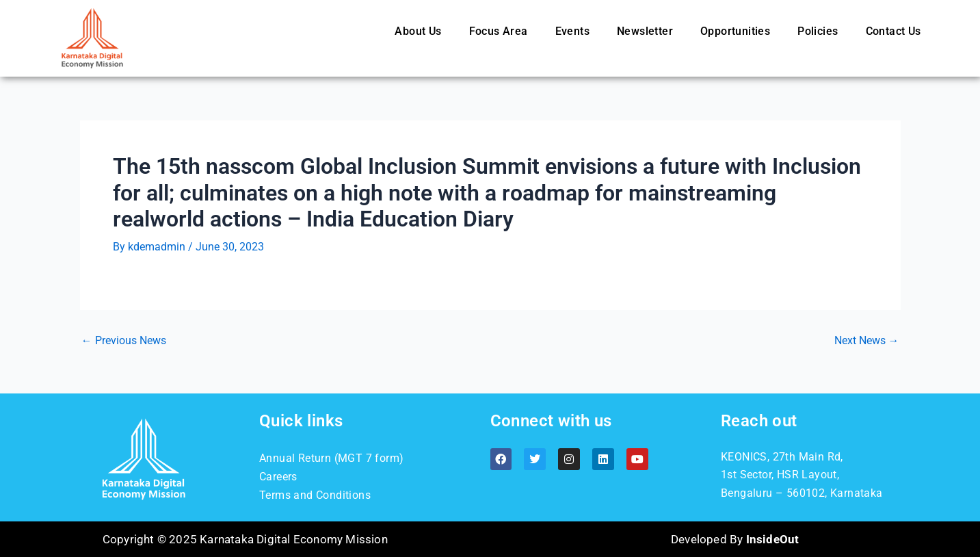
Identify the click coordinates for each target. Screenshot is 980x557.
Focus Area (499, 31)
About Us (418, 31)
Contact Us (893, 31)
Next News (867, 341)
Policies (818, 31)
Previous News (124, 341)
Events (572, 31)
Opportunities (735, 31)
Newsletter (645, 31)
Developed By (735, 539)
